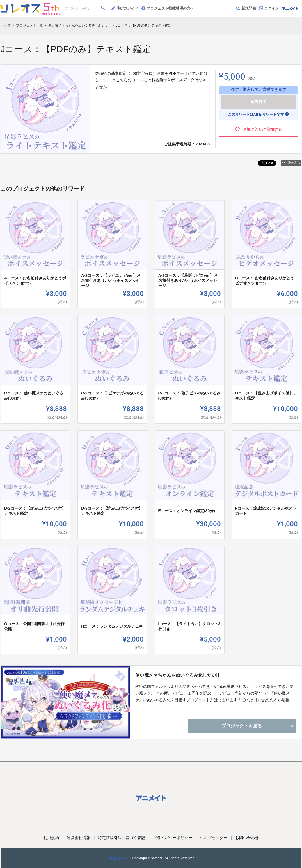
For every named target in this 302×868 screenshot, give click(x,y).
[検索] (104, 9)
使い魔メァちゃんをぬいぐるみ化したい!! (177, 675)
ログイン (269, 8)
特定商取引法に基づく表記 (122, 838)
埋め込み (291, 163)
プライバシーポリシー (173, 838)
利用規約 (51, 838)
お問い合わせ (247, 838)
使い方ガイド (125, 8)
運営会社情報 (79, 838)
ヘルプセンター (214, 838)
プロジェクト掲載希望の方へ (168, 8)
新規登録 (246, 8)
